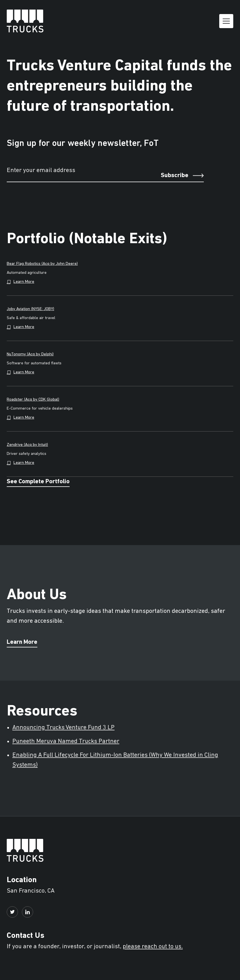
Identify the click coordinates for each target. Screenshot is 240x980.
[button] (226, 21)
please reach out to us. (153, 947)
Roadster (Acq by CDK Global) (33, 400)
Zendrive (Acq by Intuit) (27, 445)
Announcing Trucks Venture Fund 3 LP (63, 728)
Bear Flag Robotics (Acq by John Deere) (42, 264)
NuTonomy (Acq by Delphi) (30, 354)
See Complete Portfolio (38, 482)
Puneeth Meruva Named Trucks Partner (66, 741)
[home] (25, 21)
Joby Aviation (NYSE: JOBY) (30, 309)
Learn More (22, 642)
